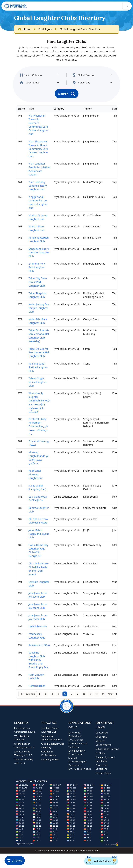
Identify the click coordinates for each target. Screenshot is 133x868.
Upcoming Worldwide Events (52, 738)
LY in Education (77, 751)
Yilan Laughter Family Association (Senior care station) (34, 128)
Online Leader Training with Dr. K (24, 746)
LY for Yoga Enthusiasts (75, 734)
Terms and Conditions (101, 767)
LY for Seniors (76, 740)
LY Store (15, 861)
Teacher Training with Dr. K (24, 761)
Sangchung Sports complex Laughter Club (34, 226)
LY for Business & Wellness (78, 745)
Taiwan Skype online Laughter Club (32, 379)
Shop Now (101, 737)
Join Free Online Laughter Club (50, 730)
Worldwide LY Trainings (22, 738)
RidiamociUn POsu (34, 688)
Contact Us (102, 733)
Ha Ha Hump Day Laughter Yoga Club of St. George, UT (33, 577)
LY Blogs (100, 753)
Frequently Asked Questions (105, 759)
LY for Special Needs (80, 769)
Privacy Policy (103, 773)
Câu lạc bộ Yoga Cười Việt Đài (32, 516)
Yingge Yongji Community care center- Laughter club (33, 167)
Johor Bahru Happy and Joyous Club (34, 557)
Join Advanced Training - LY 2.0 (23, 753)
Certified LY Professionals (49, 753)
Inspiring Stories (50, 759)
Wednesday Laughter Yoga (31, 677)
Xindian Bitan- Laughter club (31, 198)
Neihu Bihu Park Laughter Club (33, 307)
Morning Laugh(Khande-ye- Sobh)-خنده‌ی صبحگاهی (34, 468)
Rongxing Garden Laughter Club (34, 211)
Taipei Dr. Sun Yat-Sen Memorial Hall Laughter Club (34, 344)
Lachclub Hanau (32, 666)
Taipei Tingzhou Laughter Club (32, 276)
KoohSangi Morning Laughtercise (30, 487)
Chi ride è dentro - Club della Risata (34, 542)
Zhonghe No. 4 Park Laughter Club (32, 243)
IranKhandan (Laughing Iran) (32, 503)
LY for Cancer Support (76, 756)
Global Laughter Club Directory (53, 746)
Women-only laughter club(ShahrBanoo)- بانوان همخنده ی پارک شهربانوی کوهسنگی (34, 402)
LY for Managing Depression (77, 763)
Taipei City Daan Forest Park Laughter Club (32, 261)
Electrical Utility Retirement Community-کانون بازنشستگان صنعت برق (33, 431)
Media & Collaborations (103, 743)
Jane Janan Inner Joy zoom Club (33, 629)
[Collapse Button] (126, 6)
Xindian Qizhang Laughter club (33, 184)
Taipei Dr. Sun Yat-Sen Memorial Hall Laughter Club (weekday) (34, 324)
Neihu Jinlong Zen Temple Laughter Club (34, 291)
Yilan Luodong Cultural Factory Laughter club (32, 147)
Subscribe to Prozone (107, 749)
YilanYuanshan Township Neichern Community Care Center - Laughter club (34, 76)
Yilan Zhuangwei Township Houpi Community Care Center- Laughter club (33, 104)
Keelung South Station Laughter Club (33, 361)
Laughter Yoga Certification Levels (25, 730)
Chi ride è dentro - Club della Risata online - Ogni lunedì (34, 599)
